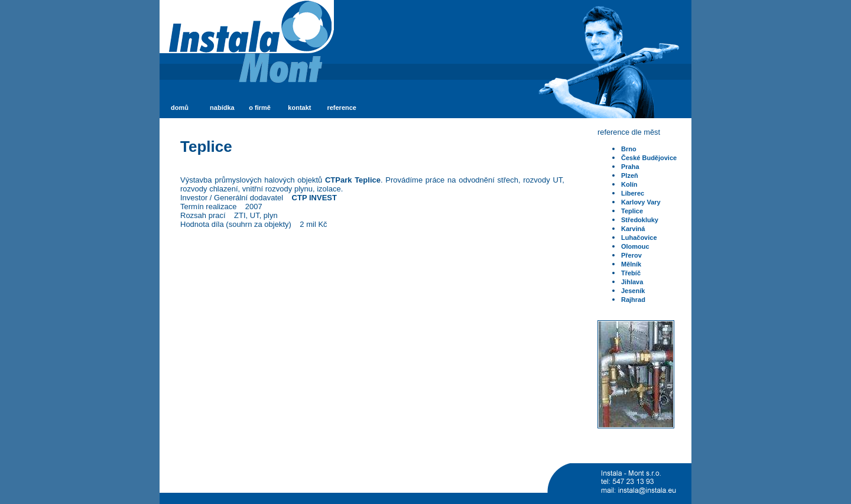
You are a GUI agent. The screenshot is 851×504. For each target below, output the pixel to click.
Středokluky (640, 220)
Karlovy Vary (641, 202)
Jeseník (633, 291)
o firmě (260, 108)
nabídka (222, 108)
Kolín (629, 184)
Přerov (631, 255)
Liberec (633, 193)
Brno (629, 149)
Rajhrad (633, 300)
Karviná (633, 229)
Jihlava (632, 282)
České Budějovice (649, 158)
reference (342, 108)
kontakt (299, 108)
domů (180, 108)
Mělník (631, 264)
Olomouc (635, 246)
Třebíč (631, 273)
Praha (630, 167)
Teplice (632, 211)
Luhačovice (639, 238)
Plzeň (630, 175)
